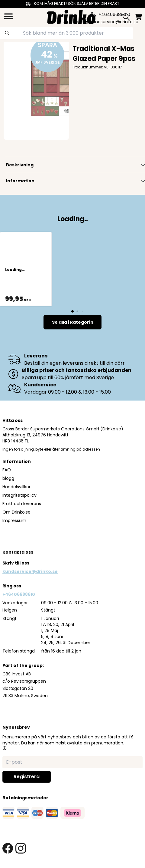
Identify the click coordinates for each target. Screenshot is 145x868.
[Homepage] (71, 16)
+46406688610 (19, 594)
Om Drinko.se (16, 512)
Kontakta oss (18, 552)
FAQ (7, 470)
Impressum (14, 520)
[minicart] (139, 17)
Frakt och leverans (22, 504)
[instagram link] (21, 848)
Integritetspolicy (19, 495)
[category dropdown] (8, 16)
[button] (5, 748)
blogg (8, 478)
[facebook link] (8, 848)
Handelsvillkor (16, 487)
